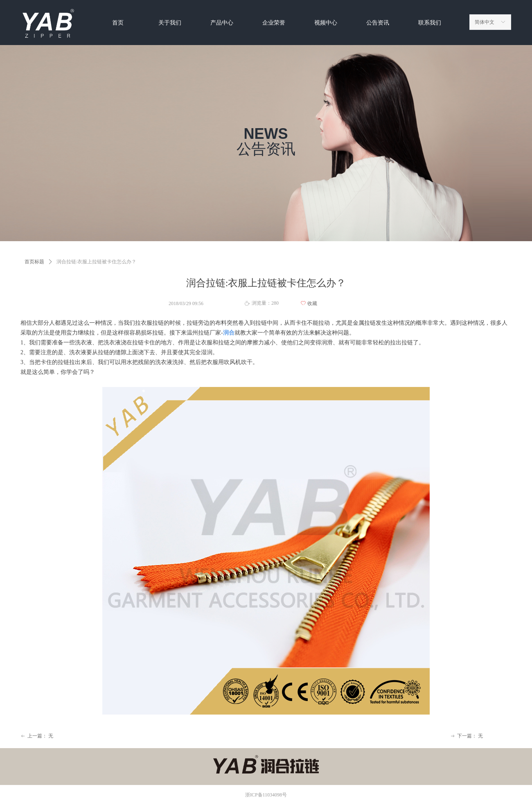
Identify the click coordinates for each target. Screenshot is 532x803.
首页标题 (34, 262)
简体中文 (485, 22)
